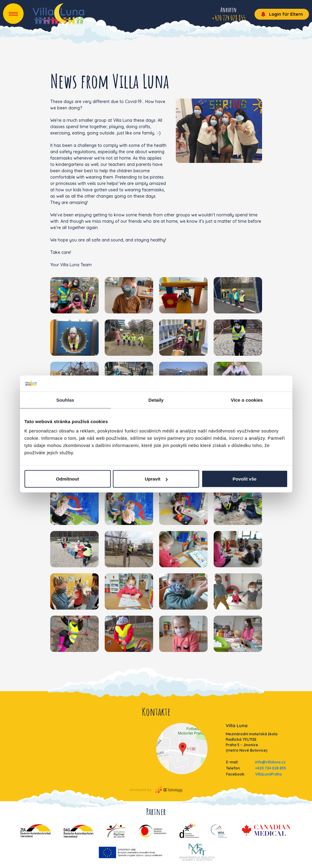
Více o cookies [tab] (247, 400)
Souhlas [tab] (65, 400)
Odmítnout (67, 479)
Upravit (156, 479)
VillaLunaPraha (268, 774)
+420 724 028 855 (271, 768)
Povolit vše (244, 479)
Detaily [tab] (156, 400)
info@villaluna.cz (270, 762)
